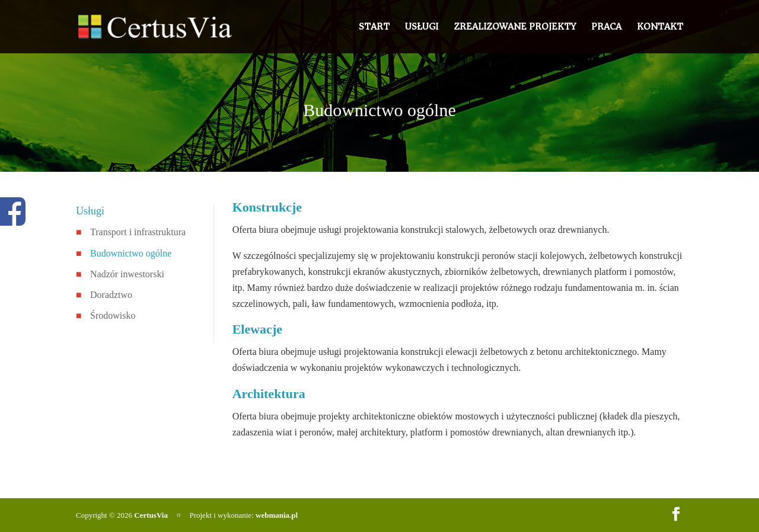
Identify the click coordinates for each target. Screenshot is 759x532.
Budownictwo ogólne (131, 253)
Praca (606, 29)
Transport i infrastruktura (138, 232)
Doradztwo (111, 295)
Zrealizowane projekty (515, 29)
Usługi (422, 29)
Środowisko (113, 315)
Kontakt (660, 29)
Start (374, 29)
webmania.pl (277, 515)
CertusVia (151, 515)
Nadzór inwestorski (127, 274)
